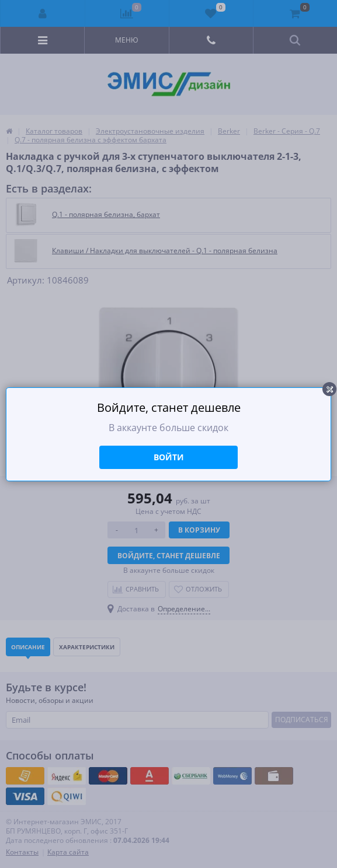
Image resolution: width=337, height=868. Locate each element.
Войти (169, 457)
